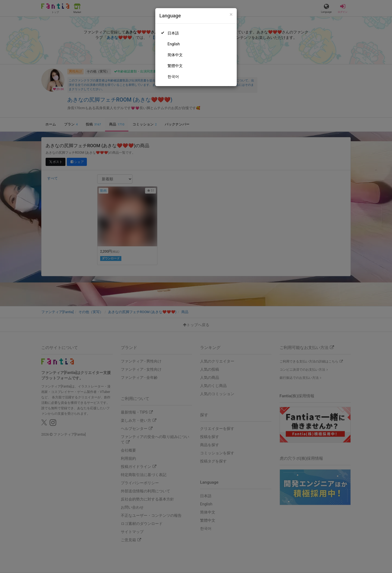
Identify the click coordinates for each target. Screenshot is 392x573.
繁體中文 (175, 66)
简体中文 (175, 55)
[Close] (231, 15)
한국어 (173, 77)
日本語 (173, 33)
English (174, 44)
